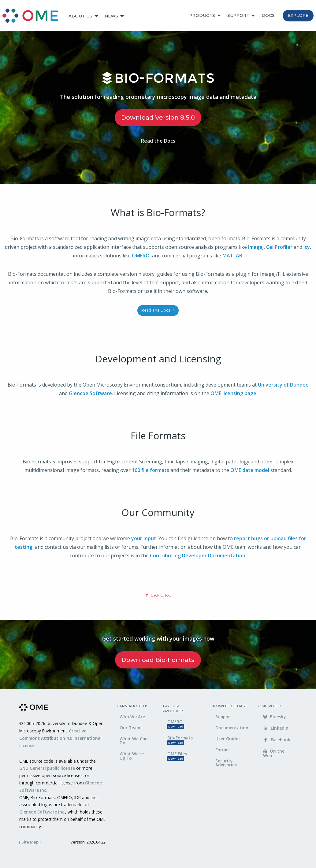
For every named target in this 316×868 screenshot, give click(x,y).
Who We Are (132, 717)
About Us (80, 16)
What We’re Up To (132, 756)
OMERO (141, 256)
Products (202, 15)
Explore (298, 15)
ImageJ (256, 247)
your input (144, 538)
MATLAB (232, 256)
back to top (158, 595)
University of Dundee (283, 385)
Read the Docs (158, 141)
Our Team (130, 728)
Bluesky (274, 717)
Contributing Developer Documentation (198, 556)
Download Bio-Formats (158, 660)
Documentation (232, 728)
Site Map (30, 842)
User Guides (228, 739)
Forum (222, 750)
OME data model (250, 470)
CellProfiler (279, 247)
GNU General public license (47, 768)
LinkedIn (276, 728)
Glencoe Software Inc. (42, 812)
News (111, 16)
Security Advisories (226, 763)
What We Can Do (134, 741)
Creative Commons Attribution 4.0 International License (60, 738)
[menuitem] (33, 16)
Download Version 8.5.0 (158, 118)
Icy (307, 247)
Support (238, 15)
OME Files (177, 756)
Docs (268, 15)
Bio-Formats (180, 740)
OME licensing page (233, 393)
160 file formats (151, 470)
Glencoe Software (90, 393)
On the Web (274, 753)
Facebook (277, 740)
